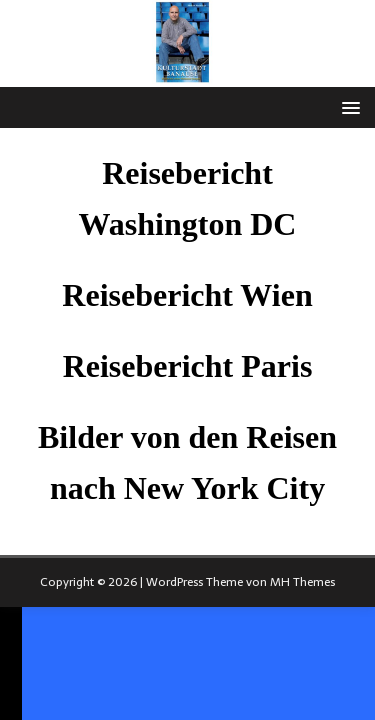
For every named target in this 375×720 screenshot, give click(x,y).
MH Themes (302, 582)
